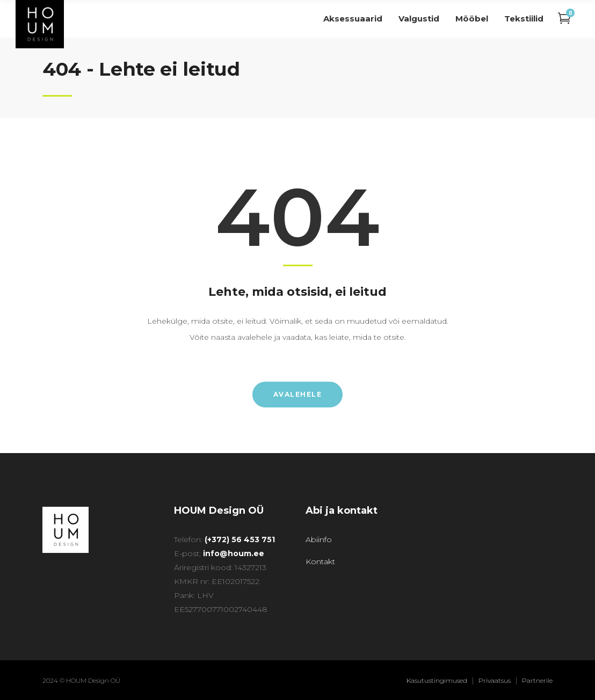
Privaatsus (495, 680)
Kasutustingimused (437, 680)
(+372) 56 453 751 (240, 539)
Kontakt (320, 562)
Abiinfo (319, 539)
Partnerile (537, 680)
